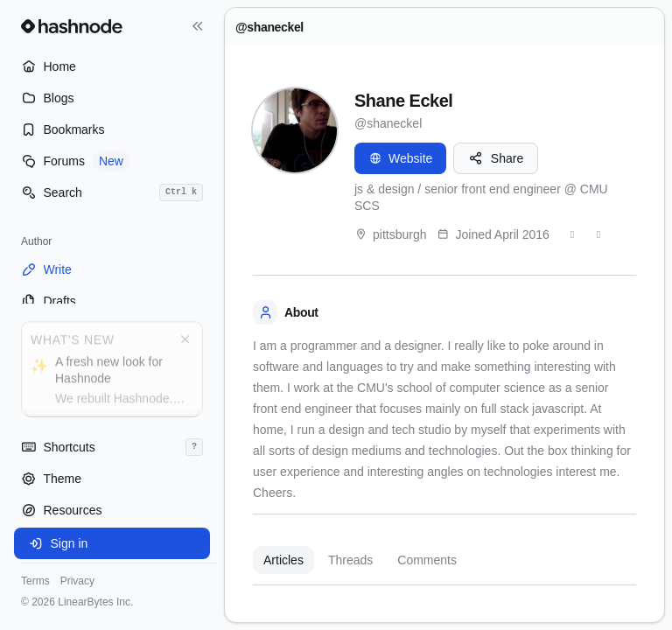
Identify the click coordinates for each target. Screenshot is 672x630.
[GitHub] (598, 234)
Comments (427, 560)
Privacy (77, 581)
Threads (350, 560)
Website (400, 158)
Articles (283, 560)
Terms (35, 581)
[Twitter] (572, 234)
